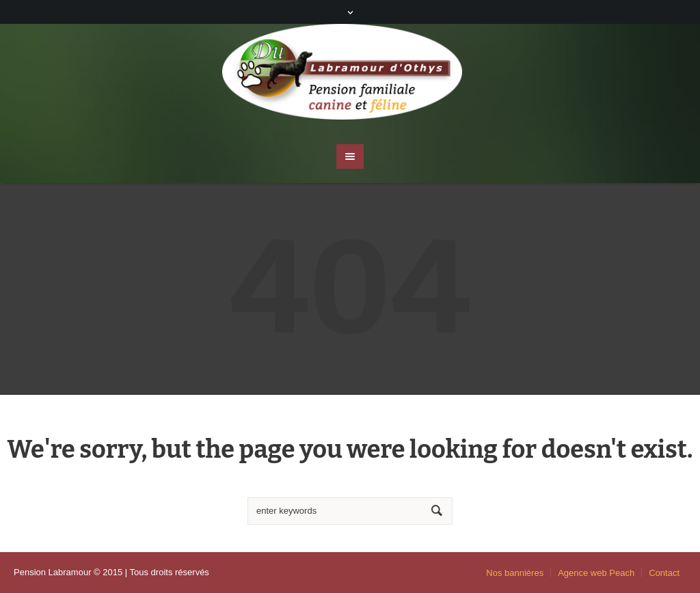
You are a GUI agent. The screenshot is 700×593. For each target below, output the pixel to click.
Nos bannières (515, 573)
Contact (664, 573)
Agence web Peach (596, 573)
